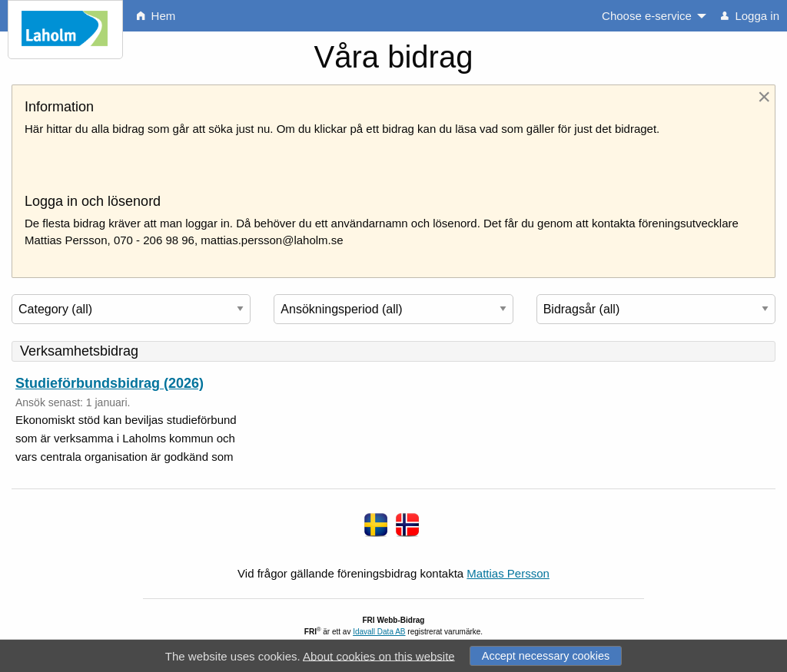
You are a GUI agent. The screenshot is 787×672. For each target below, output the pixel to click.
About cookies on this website (379, 655)
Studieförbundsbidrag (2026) (110, 383)
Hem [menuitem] (156, 16)
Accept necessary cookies (546, 656)
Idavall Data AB (379, 632)
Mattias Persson (508, 573)
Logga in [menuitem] (750, 16)
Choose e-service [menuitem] (647, 16)
